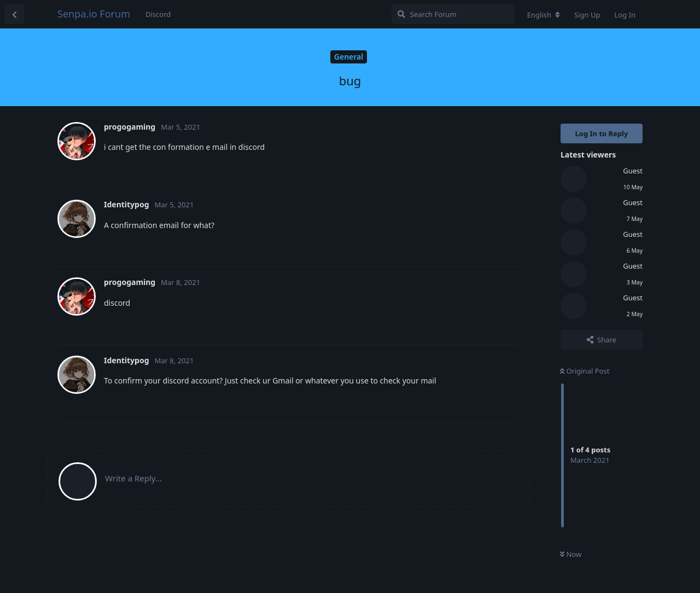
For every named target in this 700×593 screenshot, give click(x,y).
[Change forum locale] (544, 15)
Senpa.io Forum (94, 14)
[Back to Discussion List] (14, 14)
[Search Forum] (453, 14)
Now (571, 554)
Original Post (585, 371)
